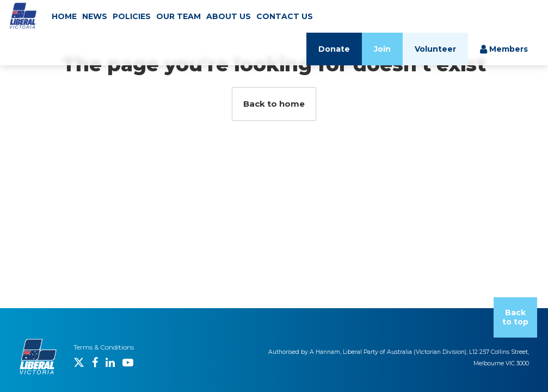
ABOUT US (229, 16)
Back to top (515, 317)
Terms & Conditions (104, 347)
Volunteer (435, 49)
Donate (334, 49)
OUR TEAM (178, 16)
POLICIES (132, 16)
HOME (64, 16)
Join (382, 49)
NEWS (95, 16)
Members (504, 49)
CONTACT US (285, 16)
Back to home (274, 104)
